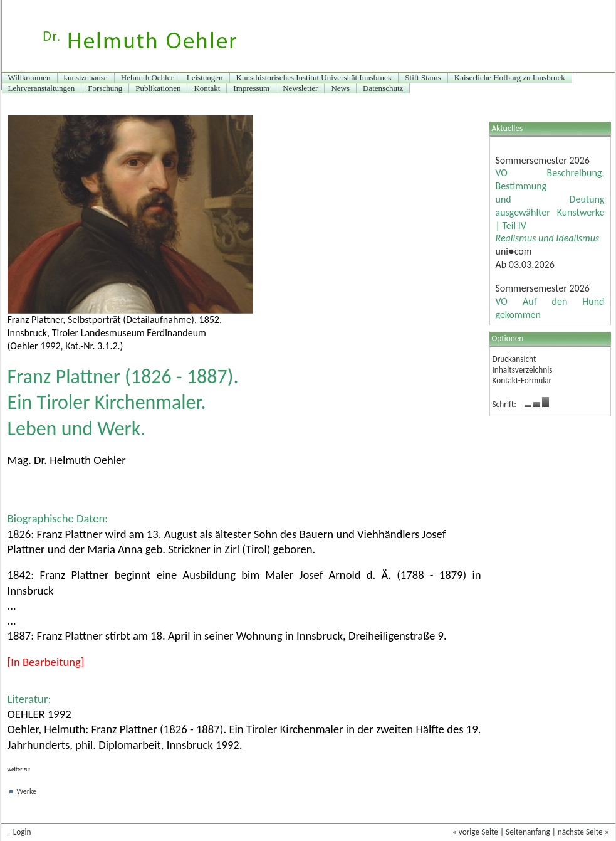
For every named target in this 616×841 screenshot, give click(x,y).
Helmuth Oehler (147, 77)
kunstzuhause (86, 77)
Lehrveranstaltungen (42, 88)
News (340, 88)
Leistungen (205, 77)
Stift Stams (423, 77)
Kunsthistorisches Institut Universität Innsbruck (314, 77)
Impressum (251, 88)
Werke (27, 791)
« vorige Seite (475, 832)
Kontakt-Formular (522, 380)
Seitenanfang (528, 832)
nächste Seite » (583, 832)
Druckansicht (514, 359)
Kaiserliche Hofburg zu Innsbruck (510, 77)
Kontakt (207, 88)
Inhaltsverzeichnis (523, 370)
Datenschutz (383, 88)
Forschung (105, 88)
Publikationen (158, 88)
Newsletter (300, 88)
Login (22, 832)
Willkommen (29, 77)
